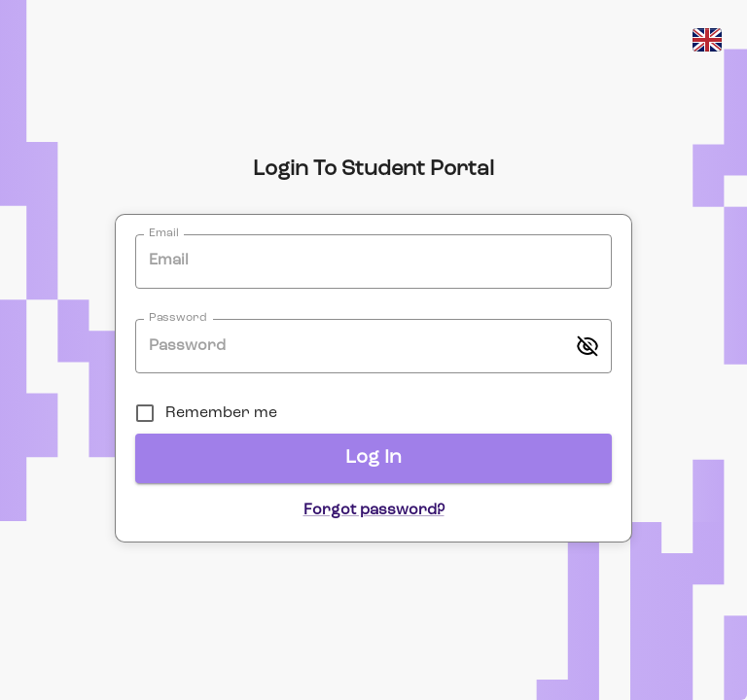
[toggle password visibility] (587, 346)
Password (178, 319)
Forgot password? (374, 510)
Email (164, 233)
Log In (373, 458)
